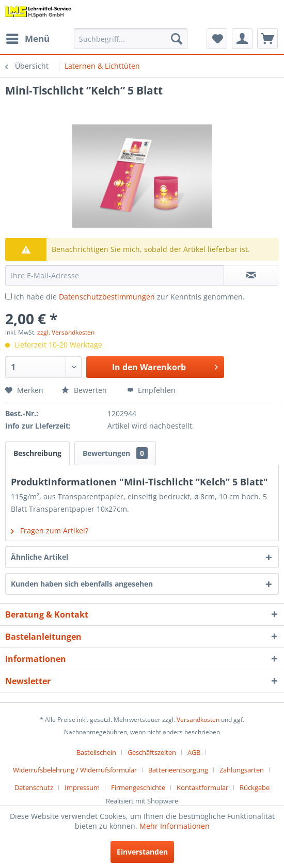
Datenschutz (34, 787)
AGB (194, 752)
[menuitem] (27, 39)
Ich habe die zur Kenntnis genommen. (129, 297)
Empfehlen (151, 390)
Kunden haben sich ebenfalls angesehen (82, 584)
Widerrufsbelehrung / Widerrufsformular (75, 770)
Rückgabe (255, 787)
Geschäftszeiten (152, 752)
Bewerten (85, 390)
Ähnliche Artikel (40, 557)
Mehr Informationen (175, 826)
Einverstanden (142, 852)
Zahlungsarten (242, 770)
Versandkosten (198, 720)
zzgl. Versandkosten (66, 332)
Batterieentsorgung (178, 770)
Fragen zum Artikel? (50, 531)
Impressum (82, 787)
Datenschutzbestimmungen (107, 297)
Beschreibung (37, 453)
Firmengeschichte (138, 787)
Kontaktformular (202, 787)
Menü (28, 37)
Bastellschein (96, 752)
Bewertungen (115, 453)
